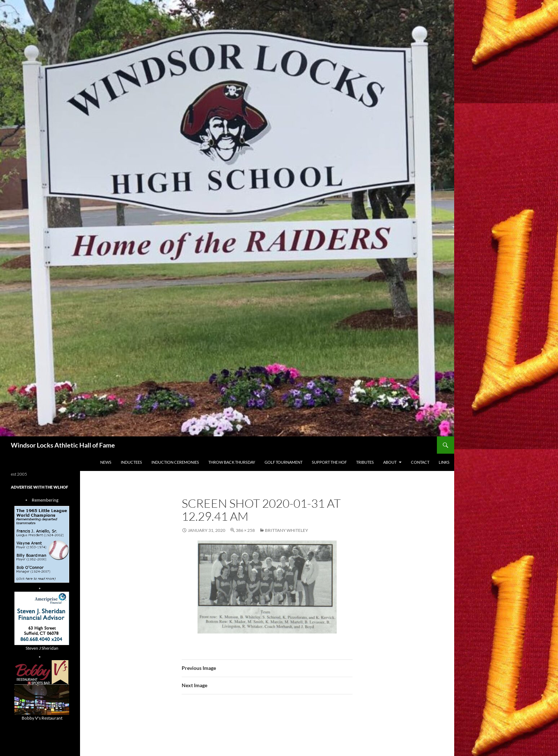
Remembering (45, 500)
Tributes (365, 462)
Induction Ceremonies (175, 462)
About (390, 462)
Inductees (131, 462)
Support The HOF (329, 462)
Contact (420, 462)
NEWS (106, 462)
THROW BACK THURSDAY (232, 462)
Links (444, 462)
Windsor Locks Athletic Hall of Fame (63, 445)
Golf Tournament (284, 462)
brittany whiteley (287, 530)
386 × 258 (245, 530)
